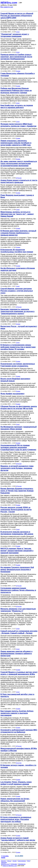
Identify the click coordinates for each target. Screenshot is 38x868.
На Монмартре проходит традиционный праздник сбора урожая (19, 428)
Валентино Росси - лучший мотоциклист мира (19, 327)
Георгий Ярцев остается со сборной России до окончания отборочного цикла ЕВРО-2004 (17, 16)
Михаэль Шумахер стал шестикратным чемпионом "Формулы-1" (18, 610)
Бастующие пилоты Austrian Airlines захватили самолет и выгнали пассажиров (17, 713)
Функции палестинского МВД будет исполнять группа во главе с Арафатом (18, 125)
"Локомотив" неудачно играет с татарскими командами (15, 35)
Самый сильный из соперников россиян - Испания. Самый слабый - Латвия (19, 632)
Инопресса (22, 864)
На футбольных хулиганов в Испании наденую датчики (18, 269)
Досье (9, 861)
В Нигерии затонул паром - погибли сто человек (18, 766)
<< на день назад (5, 857)
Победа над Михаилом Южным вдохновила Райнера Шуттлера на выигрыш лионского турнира (16, 90)
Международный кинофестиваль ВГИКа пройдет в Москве (19, 750)
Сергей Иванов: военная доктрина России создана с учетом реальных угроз (17, 291)
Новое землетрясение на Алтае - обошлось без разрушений (15, 800)
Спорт (18, 32)
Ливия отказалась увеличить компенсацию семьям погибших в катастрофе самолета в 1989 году (16, 143)
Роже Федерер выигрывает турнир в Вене (17, 196)
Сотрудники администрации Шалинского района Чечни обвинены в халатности (18, 590)
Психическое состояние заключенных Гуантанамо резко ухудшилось (18, 365)
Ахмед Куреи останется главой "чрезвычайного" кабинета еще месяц (18, 839)
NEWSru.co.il (5, 864)
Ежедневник (22, 861)
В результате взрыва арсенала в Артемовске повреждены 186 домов (17, 533)
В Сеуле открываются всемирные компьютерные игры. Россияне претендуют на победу (16, 819)
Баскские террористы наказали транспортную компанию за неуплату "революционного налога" (17, 311)
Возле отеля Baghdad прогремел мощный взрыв (15, 380)
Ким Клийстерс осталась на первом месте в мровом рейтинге (17, 106)
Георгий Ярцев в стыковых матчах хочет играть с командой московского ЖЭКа (19, 673)
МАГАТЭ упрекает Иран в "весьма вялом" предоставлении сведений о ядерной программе (17, 551)
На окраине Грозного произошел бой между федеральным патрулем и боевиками (17, 570)
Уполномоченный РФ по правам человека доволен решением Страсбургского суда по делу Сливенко (18, 447)
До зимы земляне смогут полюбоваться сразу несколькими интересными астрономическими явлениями (19, 164)
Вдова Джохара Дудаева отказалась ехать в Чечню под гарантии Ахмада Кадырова (17, 491)
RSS (29, 861)
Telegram (4, 862)
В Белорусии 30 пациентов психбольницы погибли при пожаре (17, 251)
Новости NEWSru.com (10, 866)
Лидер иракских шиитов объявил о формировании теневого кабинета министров (16, 654)
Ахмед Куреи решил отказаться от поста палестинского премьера (19, 181)
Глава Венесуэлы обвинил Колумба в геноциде (18, 75)
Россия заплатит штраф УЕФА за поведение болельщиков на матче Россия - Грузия (16, 510)
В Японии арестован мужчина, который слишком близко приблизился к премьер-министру (18, 233)
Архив (15, 861)
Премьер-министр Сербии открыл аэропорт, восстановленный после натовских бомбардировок (16, 57)
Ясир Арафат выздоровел (12, 394)
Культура (19, 763)
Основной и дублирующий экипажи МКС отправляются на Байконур (19, 731)
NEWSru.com (9, 3)
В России (19, 178)
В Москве (14, 864)
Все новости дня (7, 7)
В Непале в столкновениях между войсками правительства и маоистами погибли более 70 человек (18, 347)
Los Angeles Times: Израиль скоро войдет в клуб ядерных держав (16, 783)
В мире (18, 71)
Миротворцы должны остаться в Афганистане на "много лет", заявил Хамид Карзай (17, 214)
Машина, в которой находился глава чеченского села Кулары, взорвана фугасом (17, 468)
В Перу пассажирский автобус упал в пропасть (17, 695)
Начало (3, 861)
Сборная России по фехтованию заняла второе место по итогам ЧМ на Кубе (19, 407)
